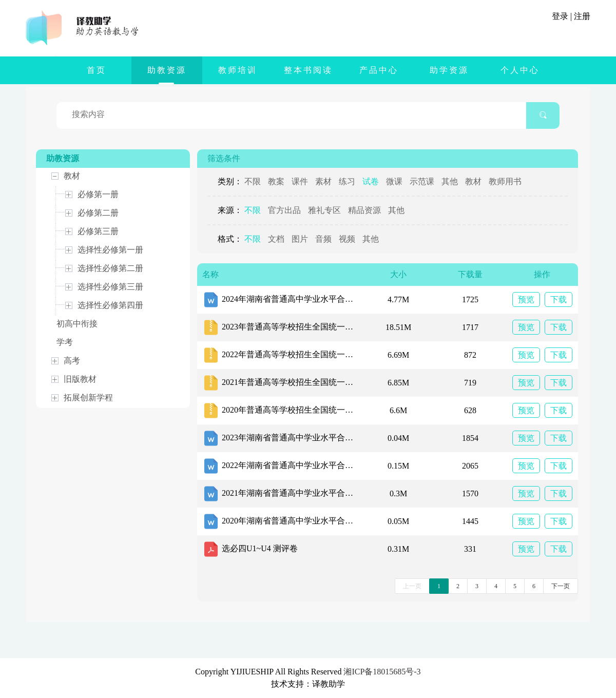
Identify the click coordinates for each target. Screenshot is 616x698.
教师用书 (505, 181)
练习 (347, 181)
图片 (300, 239)
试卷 (371, 181)
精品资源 (364, 210)
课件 (300, 181)
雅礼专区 (324, 210)
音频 (323, 239)
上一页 (412, 586)
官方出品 (284, 210)
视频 (347, 239)
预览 (526, 299)
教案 (276, 181)
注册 (582, 16)
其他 (450, 181)
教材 (473, 181)
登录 (560, 16)
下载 (559, 299)
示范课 (422, 181)
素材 (323, 181)
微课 (394, 181)
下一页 (561, 586)
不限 (253, 181)
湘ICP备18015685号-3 (382, 672)
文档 (276, 239)
